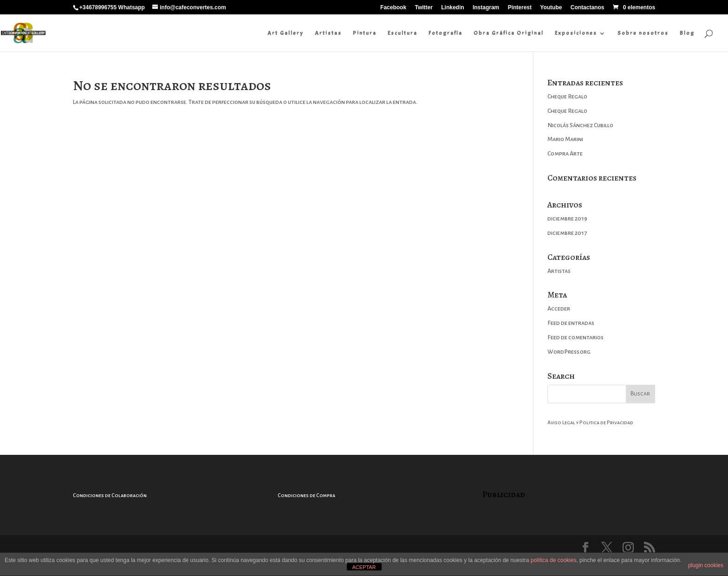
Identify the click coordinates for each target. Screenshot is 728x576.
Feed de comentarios (575, 337)
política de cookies (554, 560)
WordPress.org (569, 352)
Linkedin (452, 8)
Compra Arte (565, 154)
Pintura (365, 33)
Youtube (551, 8)
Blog (687, 33)
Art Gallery (286, 33)
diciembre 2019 (567, 219)
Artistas (328, 33)
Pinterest (520, 8)
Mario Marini (565, 139)
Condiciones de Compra (306, 495)
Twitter (423, 8)
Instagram (486, 8)
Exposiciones (576, 33)
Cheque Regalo (567, 97)
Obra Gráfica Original (509, 33)
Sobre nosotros (643, 33)
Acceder (559, 309)
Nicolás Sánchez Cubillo (580, 125)
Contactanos (588, 8)
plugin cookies (706, 565)
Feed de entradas (571, 323)
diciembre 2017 (567, 233)
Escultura (403, 33)
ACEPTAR (364, 567)
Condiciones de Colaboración (110, 495)
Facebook (393, 8)
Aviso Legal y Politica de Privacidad (590, 422)
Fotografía (445, 33)
